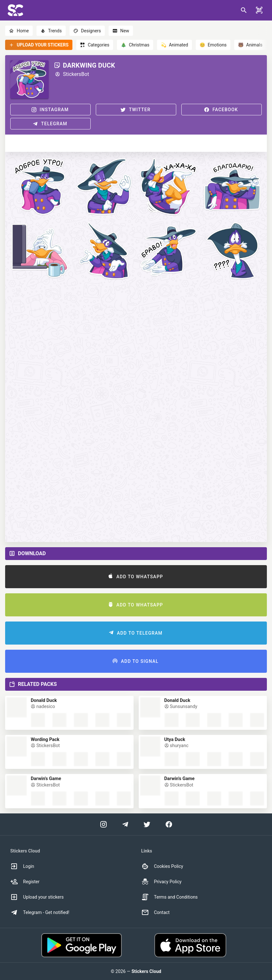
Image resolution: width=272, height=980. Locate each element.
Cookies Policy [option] (162, 866)
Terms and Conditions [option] (170, 897)
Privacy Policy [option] (161, 882)
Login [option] (22, 866)
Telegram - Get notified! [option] (40, 912)
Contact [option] (156, 912)
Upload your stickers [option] (37, 897)
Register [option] (25, 882)
